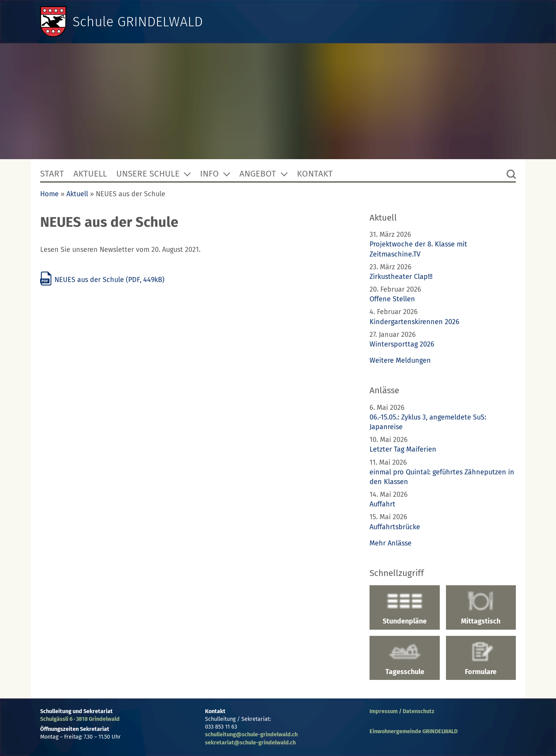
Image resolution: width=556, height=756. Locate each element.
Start (52, 174)
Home (49, 194)
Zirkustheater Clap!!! (401, 277)
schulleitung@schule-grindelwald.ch (251, 735)
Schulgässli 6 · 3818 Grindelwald (80, 719)
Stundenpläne (404, 608)
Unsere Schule (148, 174)
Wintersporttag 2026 (402, 344)
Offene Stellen (392, 299)
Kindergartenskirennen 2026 (414, 322)
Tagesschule (404, 659)
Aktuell (90, 174)
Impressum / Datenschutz (402, 711)
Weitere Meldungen (400, 360)
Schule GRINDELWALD (138, 22)
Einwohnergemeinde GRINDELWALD (414, 731)
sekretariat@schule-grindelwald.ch (250, 743)
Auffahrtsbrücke (395, 527)
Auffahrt (382, 504)
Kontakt (315, 174)
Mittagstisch (481, 608)
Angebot (258, 174)
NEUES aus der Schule (102, 280)
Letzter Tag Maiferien (403, 449)
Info (209, 174)
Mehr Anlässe (391, 543)
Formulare (481, 659)
